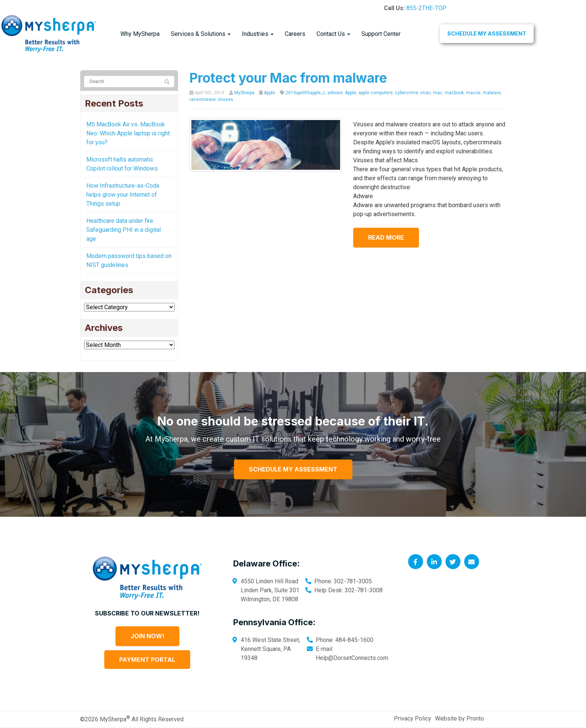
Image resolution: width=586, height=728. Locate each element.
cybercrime (407, 93)
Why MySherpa (140, 34)
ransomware (203, 99)
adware (335, 93)
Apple (269, 93)
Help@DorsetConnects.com (352, 658)
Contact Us (333, 34)
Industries (258, 34)
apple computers (376, 93)
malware (492, 93)
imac (426, 93)
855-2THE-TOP (426, 8)
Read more (386, 237)
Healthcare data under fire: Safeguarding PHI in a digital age (124, 230)
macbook (454, 93)
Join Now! (147, 636)
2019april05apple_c (305, 93)
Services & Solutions (201, 34)
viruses (226, 99)
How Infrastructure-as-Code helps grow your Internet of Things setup (123, 195)
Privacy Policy (413, 718)
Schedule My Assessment (487, 33)
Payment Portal (147, 660)
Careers (295, 34)
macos (473, 93)
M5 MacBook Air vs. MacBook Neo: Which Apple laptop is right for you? (128, 133)
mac (438, 93)
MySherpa (244, 93)
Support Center (381, 34)
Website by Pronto (459, 718)
